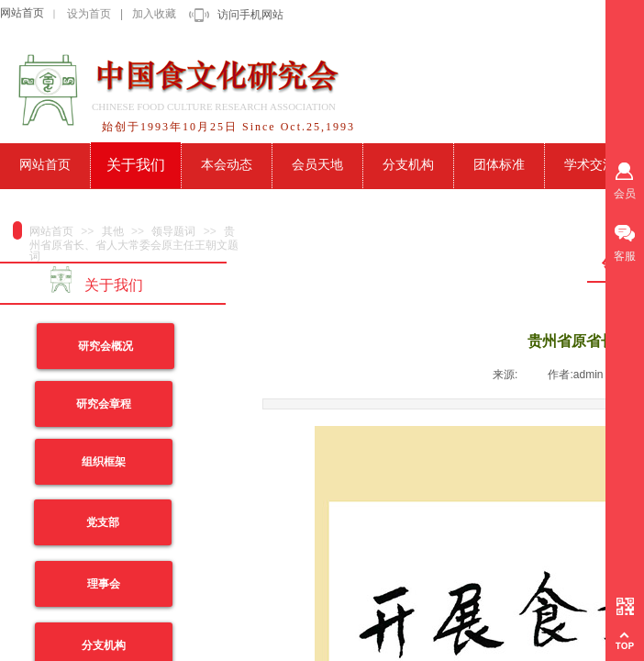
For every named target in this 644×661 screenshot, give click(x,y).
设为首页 (89, 14)
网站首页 (22, 13)
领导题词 (173, 231)
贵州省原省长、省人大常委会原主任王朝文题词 (134, 244)
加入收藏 (154, 14)
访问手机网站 (250, 15)
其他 (113, 231)
